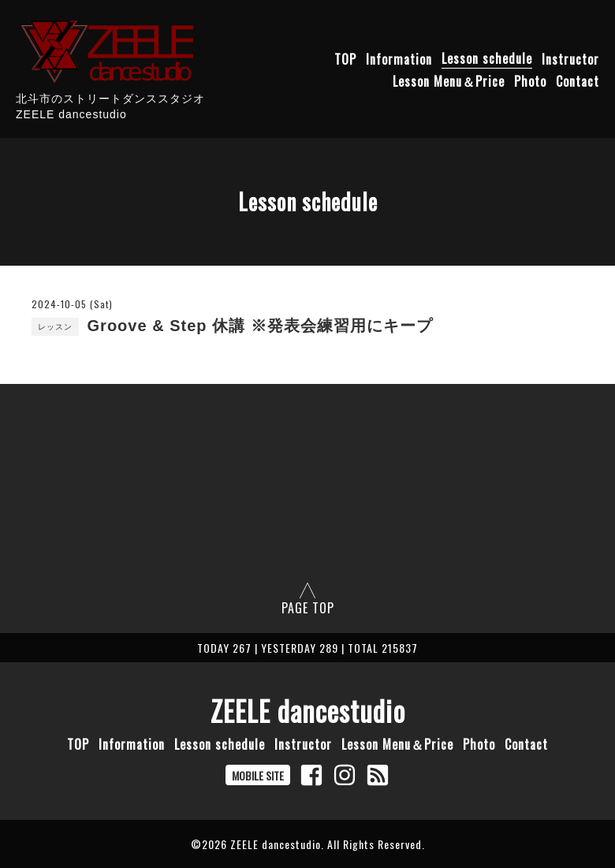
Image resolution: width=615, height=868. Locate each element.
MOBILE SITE (258, 775)
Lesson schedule (487, 58)
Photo (530, 80)
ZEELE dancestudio (308, 710)
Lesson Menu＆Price (449, 80)
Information (399, 58)
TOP (345, 58)
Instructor (570, 58)
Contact (578, 80)
